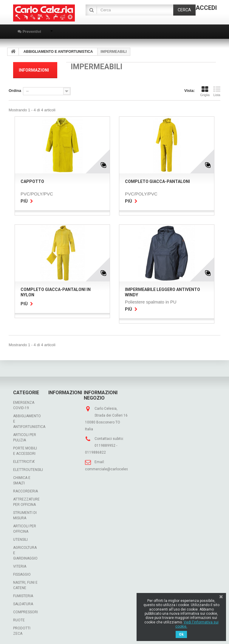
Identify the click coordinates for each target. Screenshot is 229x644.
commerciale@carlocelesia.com (112, 467)
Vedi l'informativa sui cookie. (197, 624)
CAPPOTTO (32, 179)
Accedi (206, 8)
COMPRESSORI (25, 610)
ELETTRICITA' (24, 459)
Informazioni (34, 70)
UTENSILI (20, 537)
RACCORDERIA (25, 489)
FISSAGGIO (22, 572)
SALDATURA (23, 602)
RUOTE (19, 618)
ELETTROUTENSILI (28, 467)
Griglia (205, 89)
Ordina (15, 88)
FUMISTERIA (23, 594)
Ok (181, 634)
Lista (217, 89)
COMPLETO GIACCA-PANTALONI (157, 179)
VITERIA (20, 564)
